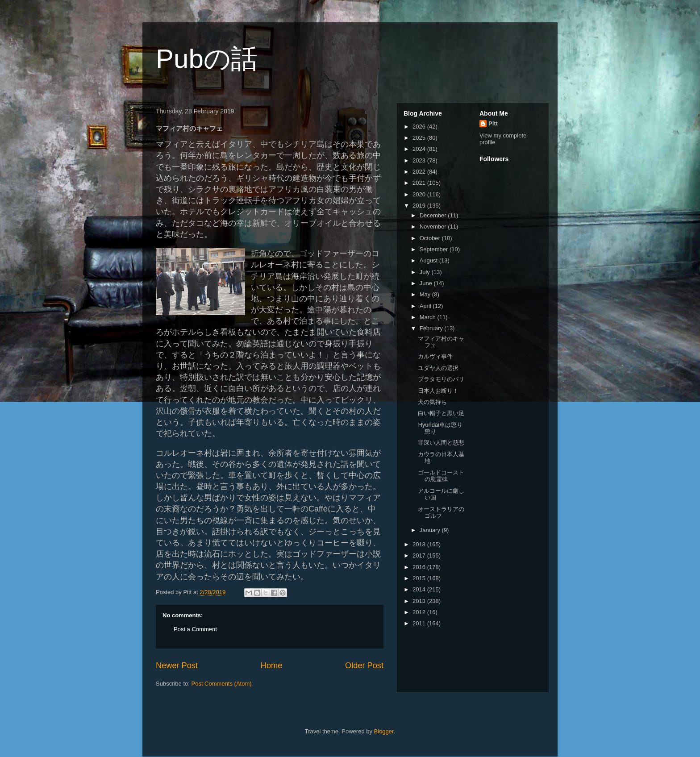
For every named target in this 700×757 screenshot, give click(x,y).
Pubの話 (207, 59)
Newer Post (177, 665)
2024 (420, 149)
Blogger (384, 731)
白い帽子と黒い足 (441, 413)
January (431, 530)
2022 (420, 172)
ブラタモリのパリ (441, 379)
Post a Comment (195, 629)
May (426, 294)
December (434, 215)
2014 (420, 589)
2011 (420, 623)
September (435, 249)
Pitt (493, 123)
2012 (420, 612)
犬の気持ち (432, 402)
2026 (420, 127)
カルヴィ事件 (435, 356)
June (427, 283)
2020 (420, 194)
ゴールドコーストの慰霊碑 (441, 476)
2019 (420, 206)
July (426, 272)
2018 (420, 544)
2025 (420, 138)
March (429, 317)
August (429, 260)
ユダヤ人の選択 (438, 368)
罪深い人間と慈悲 (441, 443)
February (432, 328)
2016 (420, 567)
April (426, 306)
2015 (420, 578)
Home (272, 665)
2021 (420, 183)
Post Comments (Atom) (222, 684)
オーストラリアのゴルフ (441, 513)
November (434, 227)
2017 (420, 555)
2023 (420, 160)
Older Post (364, 665)
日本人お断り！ (438, 391)
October (431, 238)
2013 (420, 601)
